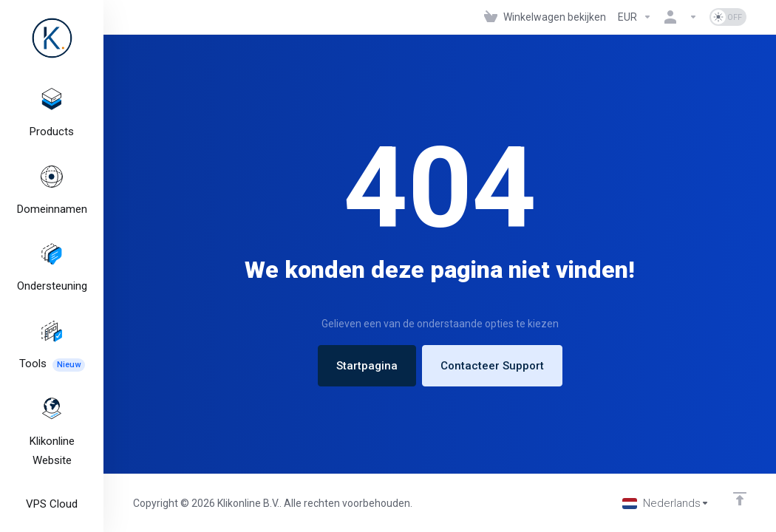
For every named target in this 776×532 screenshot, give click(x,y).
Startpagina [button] (367, 366)
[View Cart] (545, 17)
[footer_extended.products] (52, 113)
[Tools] (52, 334)
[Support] (52, 260)
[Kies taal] (666, 503)
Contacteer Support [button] (492, 366)
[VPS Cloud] (52, 486)
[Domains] (52, 187)
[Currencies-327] (635, 17)
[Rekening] (681, 17)
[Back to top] (740, 499)
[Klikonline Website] (52, 418)
